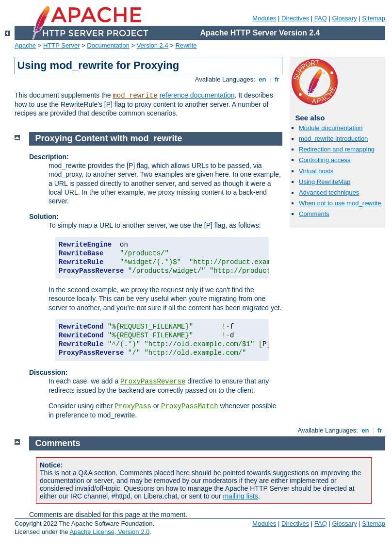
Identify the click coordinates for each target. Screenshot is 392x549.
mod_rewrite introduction (333, 139)
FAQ (321, 18)
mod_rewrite (135, 96)
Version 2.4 (153, 45)
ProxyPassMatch (190, 406)
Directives (295, 18)
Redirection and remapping (337, 149)
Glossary (344, 18)
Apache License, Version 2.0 (109, 532)
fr (277, 79)
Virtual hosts (316, 171)
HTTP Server (62, 45)
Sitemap (374, 18)
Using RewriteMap (325, 182)
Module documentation (331, 128)
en (262, 79)
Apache (25, 45)
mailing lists (240, 496)
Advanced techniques (329, 192)
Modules (264, 18)
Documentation (108, 45)
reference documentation (197, 95)
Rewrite (186, 45)
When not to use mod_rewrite (340, 203)
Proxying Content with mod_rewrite (109, 138)
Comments (314, 214)
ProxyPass (133, 406)
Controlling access (325, 160)
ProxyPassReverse (153, 382)
